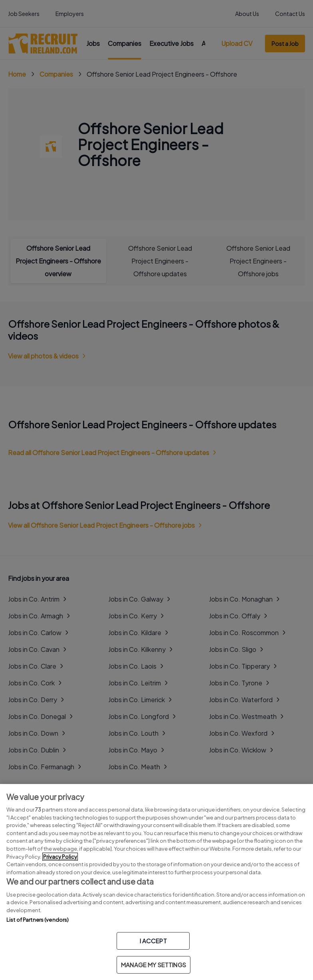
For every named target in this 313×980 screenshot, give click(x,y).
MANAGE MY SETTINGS (154, 965)
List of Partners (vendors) (38, 920)
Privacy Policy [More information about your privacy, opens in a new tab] (60, 857)
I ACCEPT (153, 941)
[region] (156, 882)
